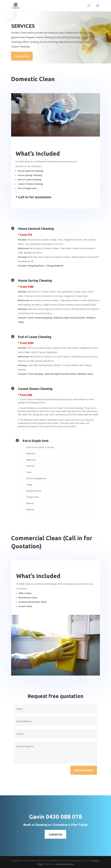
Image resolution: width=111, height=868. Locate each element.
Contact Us (22, 56)
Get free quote (84, 770)
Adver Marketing (65, 864)
